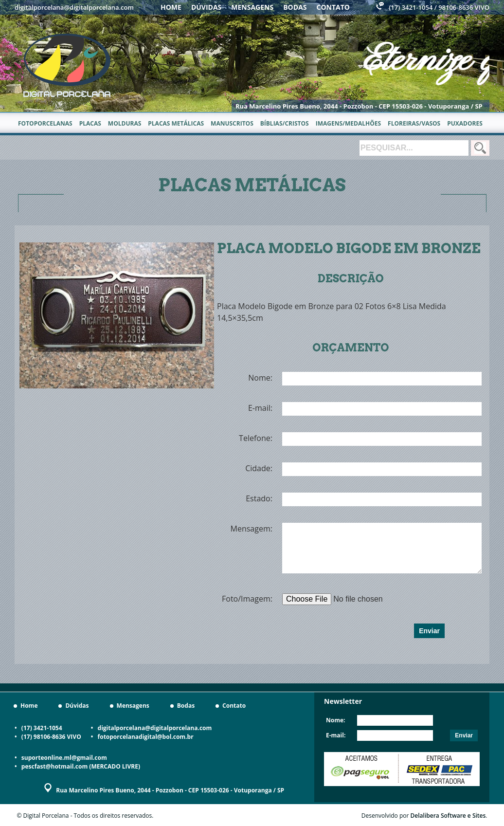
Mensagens (252, 7)
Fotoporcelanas (45, 123)
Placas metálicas (176, 123)
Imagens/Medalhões (348, 123)
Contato (333, 7)
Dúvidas (206, 7)
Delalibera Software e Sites (448, 816)
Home (171, 7)
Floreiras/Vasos (414, 123)
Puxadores (465, 123)
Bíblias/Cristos (285, 123)
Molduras (125, 123)
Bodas (295, 7)
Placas (90, 123)
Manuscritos (232, 123)
